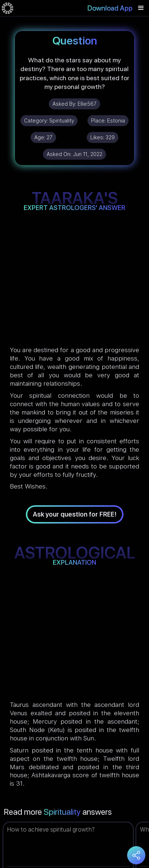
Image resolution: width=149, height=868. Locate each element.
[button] (141, 8)
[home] (7, 8)
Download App (110, 8)
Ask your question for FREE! (75, 514)
